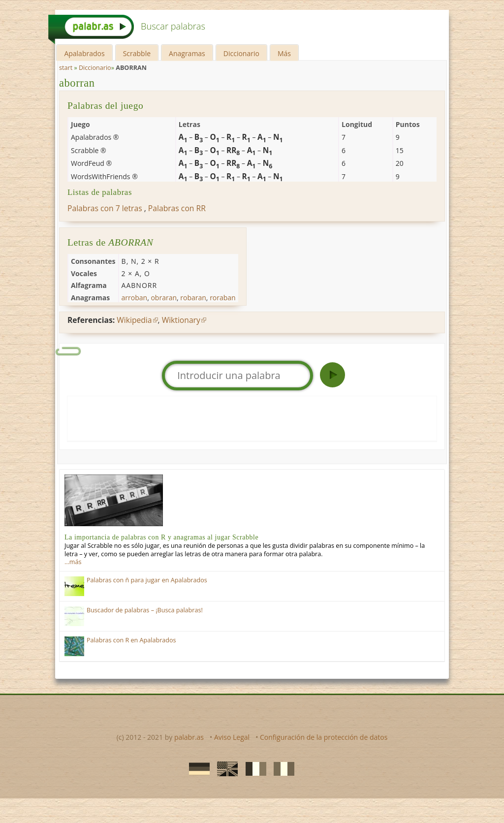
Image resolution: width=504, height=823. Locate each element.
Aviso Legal (232, 737)
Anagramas (187, 53)
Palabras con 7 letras (105, 208)
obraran (164, 298)
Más (284, 53)
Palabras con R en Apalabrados (131, 640)
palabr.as (189, 737)
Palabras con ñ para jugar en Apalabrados (147, 580)
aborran (77, 83)
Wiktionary (181, 320)
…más (73, 562)
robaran (193, 298)
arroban (135, 298)
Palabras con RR (177, 208)
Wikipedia (134, 320)
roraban (223, 298)
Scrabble (137, 53)
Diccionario (241, 53)
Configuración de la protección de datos (324, 737)
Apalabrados (84, 53)
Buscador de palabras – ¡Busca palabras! (145, 610)
